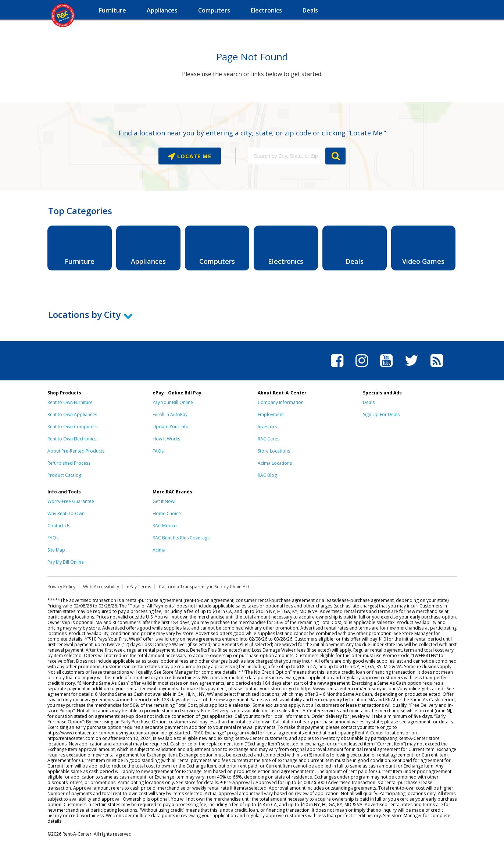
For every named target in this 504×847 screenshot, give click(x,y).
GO (335, 156)
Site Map (56, 550)
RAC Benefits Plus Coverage (181, 538)
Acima (159, 550)
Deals (369, 402)
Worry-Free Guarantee (71, 501)
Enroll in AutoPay (170, 414)
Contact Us (59, 526)
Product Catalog (64, 475)
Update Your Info (171, 427)
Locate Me (193, 156)
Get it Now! (164, 501)
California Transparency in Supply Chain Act (204, 587)
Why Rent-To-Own (66, 513)
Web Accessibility (101, 587)
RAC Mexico (165, 526)
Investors (267, 427)
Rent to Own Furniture (70, 402)
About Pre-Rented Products (76, 451)
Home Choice (167, 513)
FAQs (158, 451)
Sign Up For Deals (381, 414)
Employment (271, 414)
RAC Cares (269, 439)
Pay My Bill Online (66, 562)
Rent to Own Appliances (72, 414)
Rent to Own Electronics (72, 439)
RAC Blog (267, 475)
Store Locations (274, 451)
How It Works (166, 439)
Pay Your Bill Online (173, 402)
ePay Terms (139, 587)
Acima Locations (275, 463)
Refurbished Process (69, 463)
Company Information (281, 402)
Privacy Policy (61, 587)
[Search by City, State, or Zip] (287, 156)
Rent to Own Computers (72, 427)
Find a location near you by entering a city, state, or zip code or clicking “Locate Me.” (252, 133)
